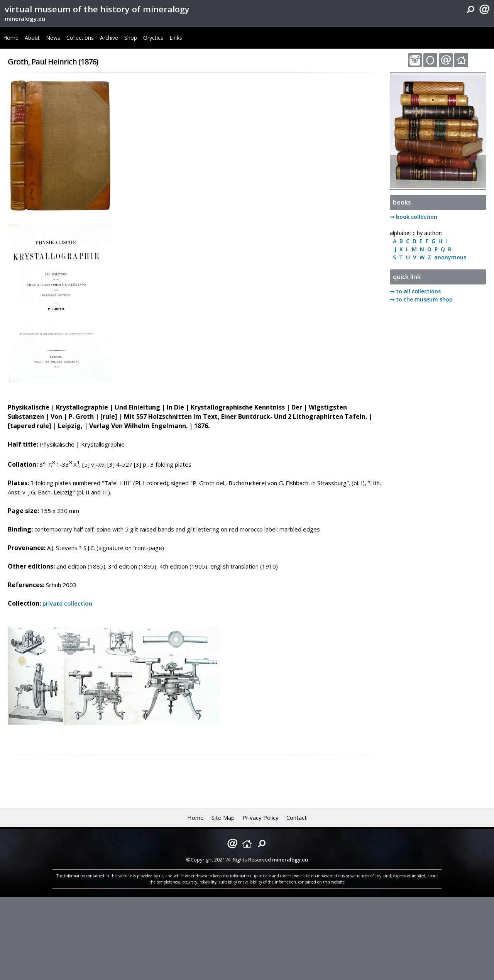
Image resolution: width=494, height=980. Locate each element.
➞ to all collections (415, 291)
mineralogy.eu (25, 19)
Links (176, 38)
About (32, 38)
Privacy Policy (261, 818)
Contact (297, 818)
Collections (80, 38)
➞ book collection (414, 217)
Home (11, 38)
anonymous (449, 257)
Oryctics (153, 38)
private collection (67, 603)
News (53, 38)
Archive (109, 38)
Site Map (223, 818)
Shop (131, 38)
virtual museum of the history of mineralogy (97, 9)
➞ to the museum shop (421, 299)
